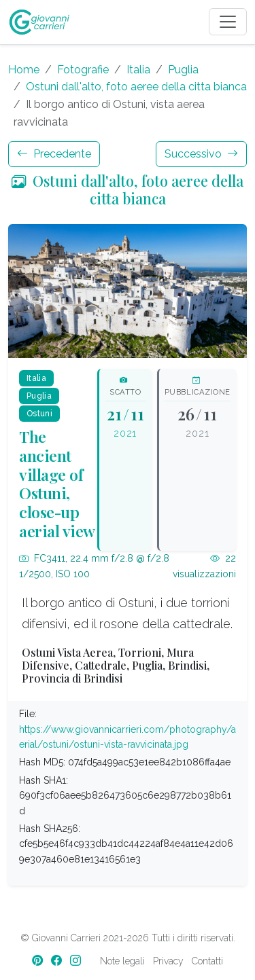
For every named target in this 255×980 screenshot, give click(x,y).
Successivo (201, 154)
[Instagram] (77, 961)
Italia (138, 70)
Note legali (122, 961)
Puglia (183, 70)
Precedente (54, 154)
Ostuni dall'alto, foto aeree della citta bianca (136, 87)
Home (24, 70)
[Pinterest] (39, 961)
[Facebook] (58, 961)
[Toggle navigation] (228, 22)
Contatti (207, 961)
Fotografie (83, 70)
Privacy (168, 961)
